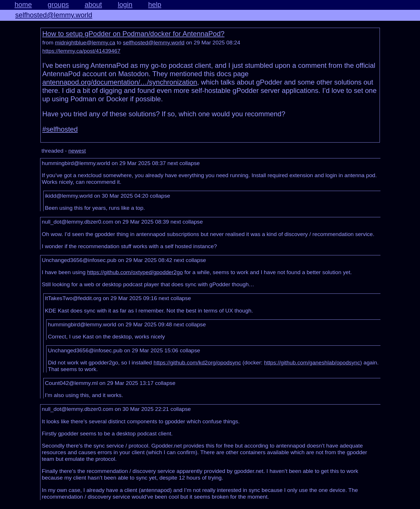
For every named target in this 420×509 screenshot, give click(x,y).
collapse (190, 163)
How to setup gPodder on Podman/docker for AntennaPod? (134, 34)
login (125, 4)
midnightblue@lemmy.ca (85, 43)
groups (58, 4)
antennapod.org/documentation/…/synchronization (120, 82)
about (93, 4)
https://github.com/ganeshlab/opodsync (312, 363)
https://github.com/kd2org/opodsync (197, 363)
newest (77, 151)
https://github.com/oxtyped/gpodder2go (135, 272)
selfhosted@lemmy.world (54, 15)
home (23, 4)
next (173, 163)
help (155, 4)
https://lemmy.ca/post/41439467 (82, 51)
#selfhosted (60, 129)
